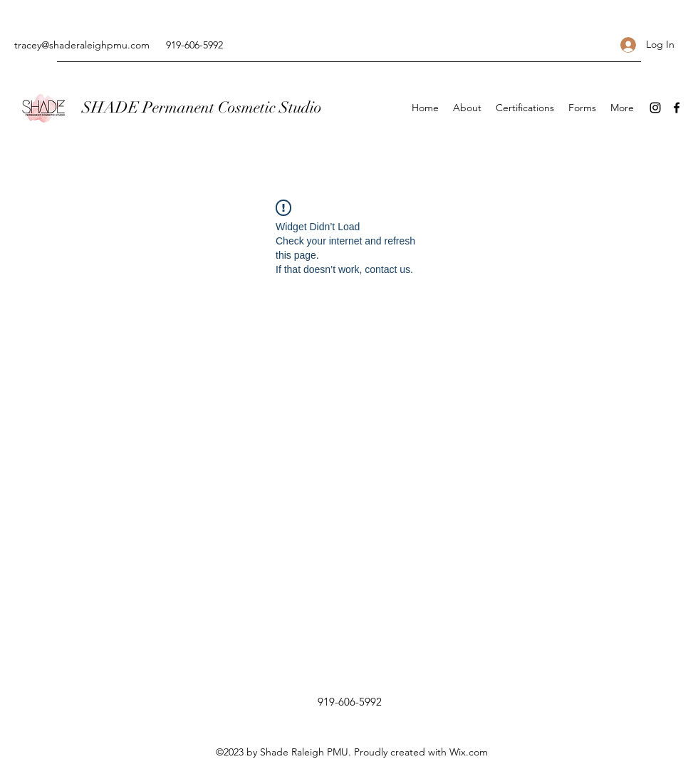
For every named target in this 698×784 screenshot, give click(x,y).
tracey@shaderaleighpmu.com (82, 45)
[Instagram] (655, 108)
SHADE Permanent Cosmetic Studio (202, 107)
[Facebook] (677, 108)
